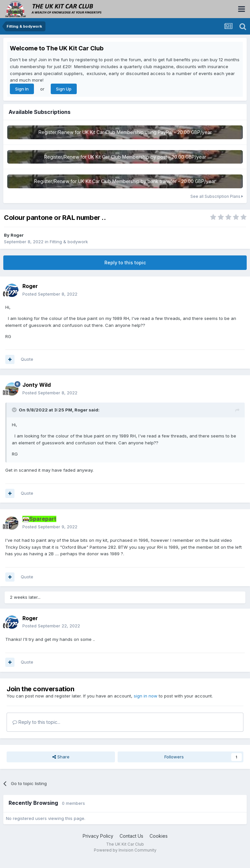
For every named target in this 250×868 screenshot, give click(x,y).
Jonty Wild (37, 385)
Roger (17, 235)
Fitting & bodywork (69, 242)
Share (61, 757)
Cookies (159, 836)
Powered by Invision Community (125, 850)
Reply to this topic (125, 263)
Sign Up (64, 89)
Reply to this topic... (36, 722)
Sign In (22, 89)
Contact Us (131, 836)
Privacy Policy (98, 836)
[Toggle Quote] (15, 410)
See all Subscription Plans (217, 196)
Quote (27, 359)
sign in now (146, 696)
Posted (50, 294)
